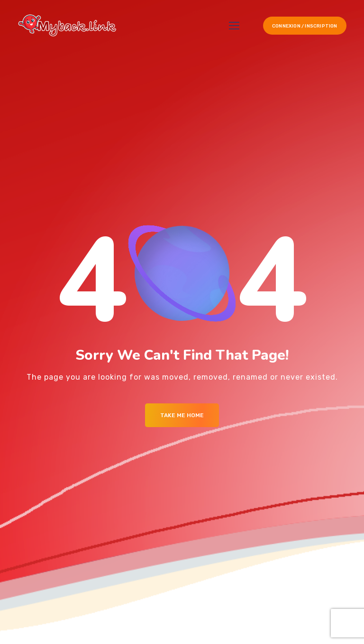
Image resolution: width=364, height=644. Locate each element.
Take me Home (182, 415)
